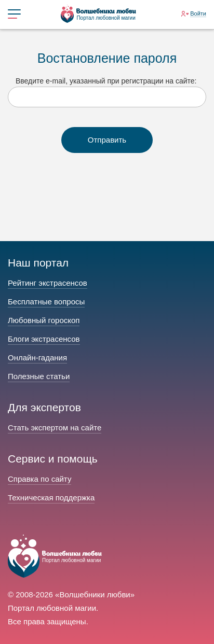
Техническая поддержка (51, 498)
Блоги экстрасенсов (44, 339)
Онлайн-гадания (37, 358)
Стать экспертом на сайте (55, 428)
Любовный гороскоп (44, 320)
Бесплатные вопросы (46, 302)
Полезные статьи (39, 376)
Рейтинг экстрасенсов (48, 283)
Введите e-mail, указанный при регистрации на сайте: (106, 81)
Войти (198, 13)
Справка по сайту (39, 479)
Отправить (107, 140)
